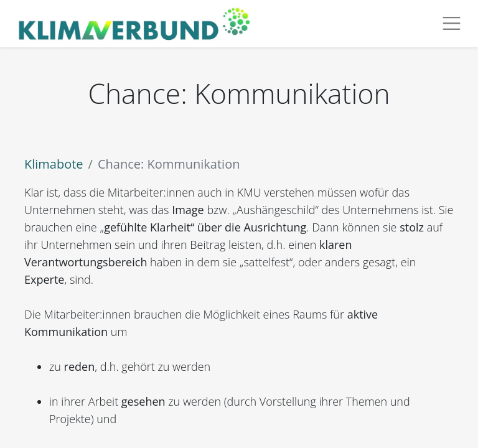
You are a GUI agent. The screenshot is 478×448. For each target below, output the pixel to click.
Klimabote (54, 164)
